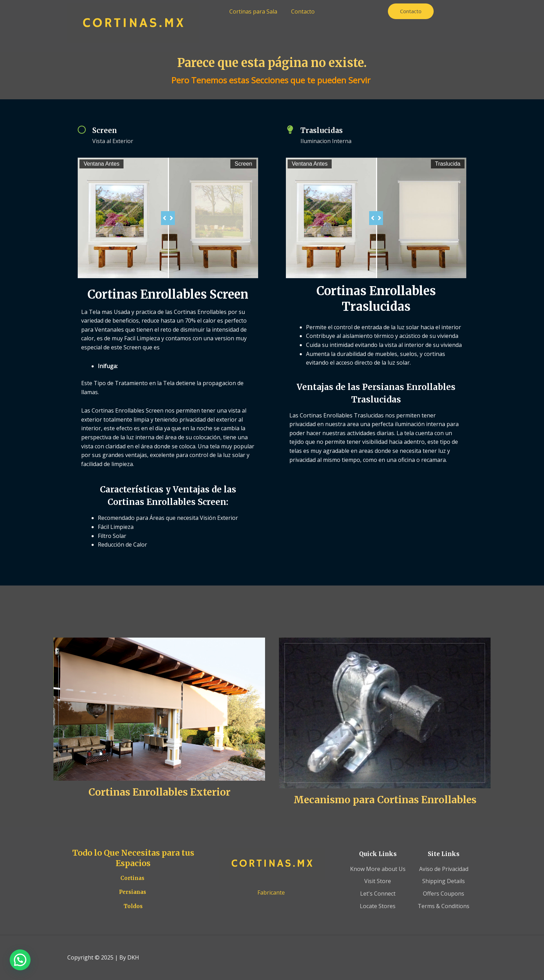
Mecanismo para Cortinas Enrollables (385, 800)
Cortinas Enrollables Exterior (159, 792)
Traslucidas (322, 130)
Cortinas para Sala (253, 11)
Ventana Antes (101, 164)
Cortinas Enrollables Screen (168, 294)
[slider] (168, 218)
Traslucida (448, 164)
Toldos (133, 906)
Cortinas (132, 878)
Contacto (303, 11)
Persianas (133, 892)
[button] (20, 960)
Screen (105, 130)
